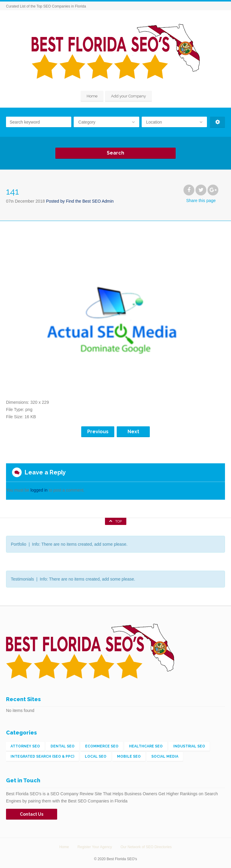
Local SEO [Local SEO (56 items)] (96, 756)
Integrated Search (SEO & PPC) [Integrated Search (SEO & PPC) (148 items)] (42, 756)
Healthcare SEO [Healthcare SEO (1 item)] (146, 746)
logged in (39, 490)
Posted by (80, 201)
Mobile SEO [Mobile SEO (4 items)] (129, 756)
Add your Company (128, 96)
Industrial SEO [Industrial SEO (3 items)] (189, 746)
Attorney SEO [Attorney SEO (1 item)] (25, 746)
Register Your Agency (95, 847)
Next (133, 432)
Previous (98, 432)
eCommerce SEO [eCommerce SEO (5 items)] (102, 746)
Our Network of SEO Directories (146, 847)
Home (92, 96)
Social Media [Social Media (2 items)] (165, 756)
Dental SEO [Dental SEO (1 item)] (63, 746)
